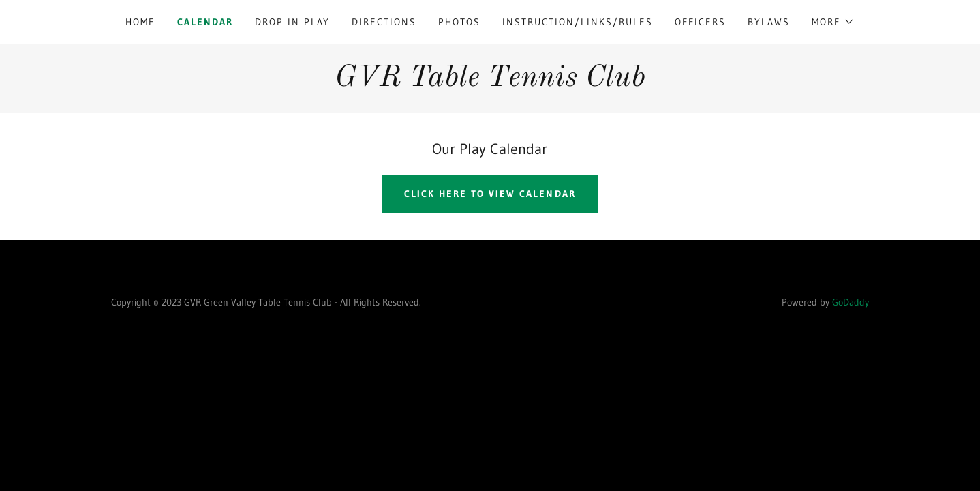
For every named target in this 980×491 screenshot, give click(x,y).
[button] (833, 22)
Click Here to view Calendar (490, 194)
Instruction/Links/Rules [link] (578, 22)
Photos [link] (459, 22)
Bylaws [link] (769, 22)
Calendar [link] (205, 22)
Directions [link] (384, 22)
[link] (490, 82)
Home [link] (140, 22)
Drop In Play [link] (292, 22)
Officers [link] (700, 22)
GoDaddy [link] (851, 302)
